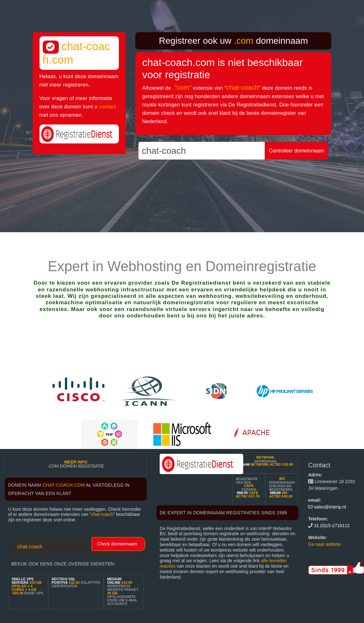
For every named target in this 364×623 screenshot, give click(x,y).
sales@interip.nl (330, 507)
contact (107, 107)
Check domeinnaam (117, 544)
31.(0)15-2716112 (332, 526)
